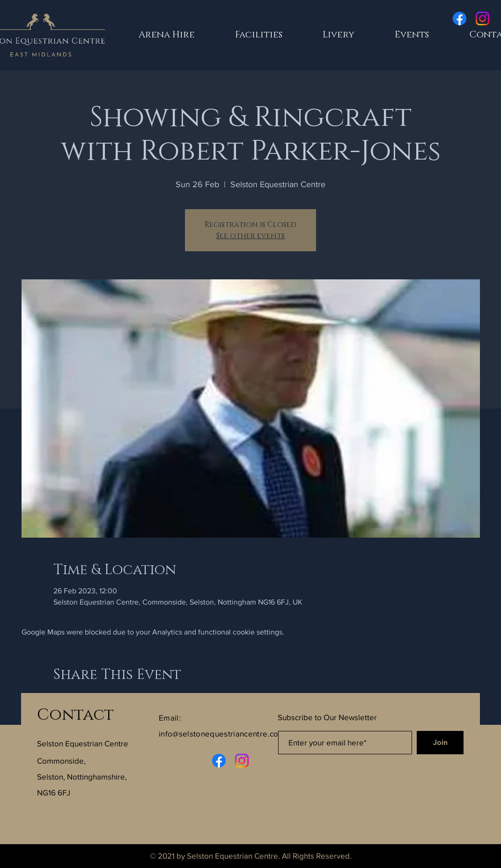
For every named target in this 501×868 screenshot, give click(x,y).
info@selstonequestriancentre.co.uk (224, 733)
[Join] (440, 743)
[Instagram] (483, 18)
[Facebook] (460, 18)
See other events (250, 236)
